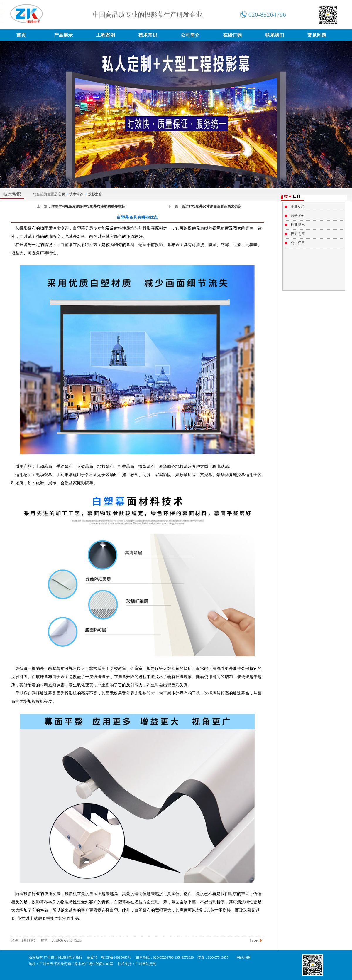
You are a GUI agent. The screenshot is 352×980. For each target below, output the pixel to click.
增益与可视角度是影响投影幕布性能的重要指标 (88, 206)
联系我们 (275, 35)
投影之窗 (95, 194)
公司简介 (190, 35)
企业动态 (298, 206)
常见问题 (317, 35)
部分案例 (298, 216)
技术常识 (148, 35)
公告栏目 (298, 243)
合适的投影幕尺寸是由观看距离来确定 (211, 206)
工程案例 (106, 35)
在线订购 (232, 35)
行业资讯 (298, 225)
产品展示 (63, 35)
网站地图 (243, 957)
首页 (21, 35)
